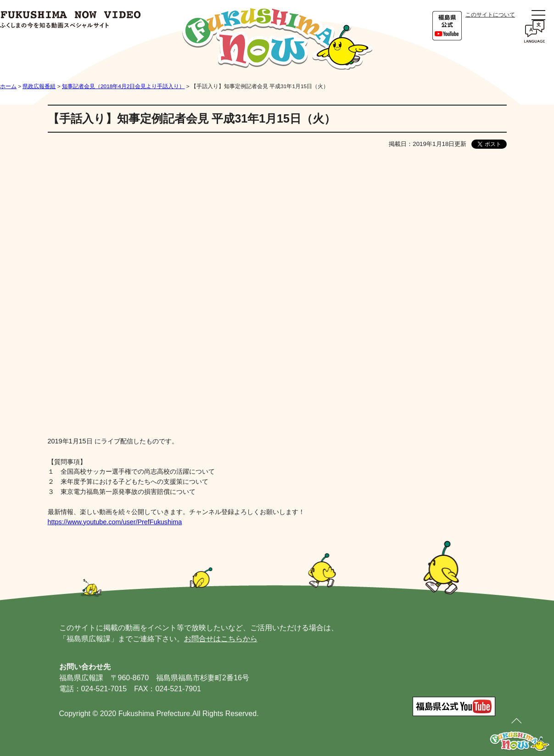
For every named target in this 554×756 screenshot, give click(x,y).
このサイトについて (490, 15)
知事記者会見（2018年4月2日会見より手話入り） (123, 86)
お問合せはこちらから (221, 639)
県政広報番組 (39, 86)
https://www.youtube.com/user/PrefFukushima (115, 522)
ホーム (8, 86)
